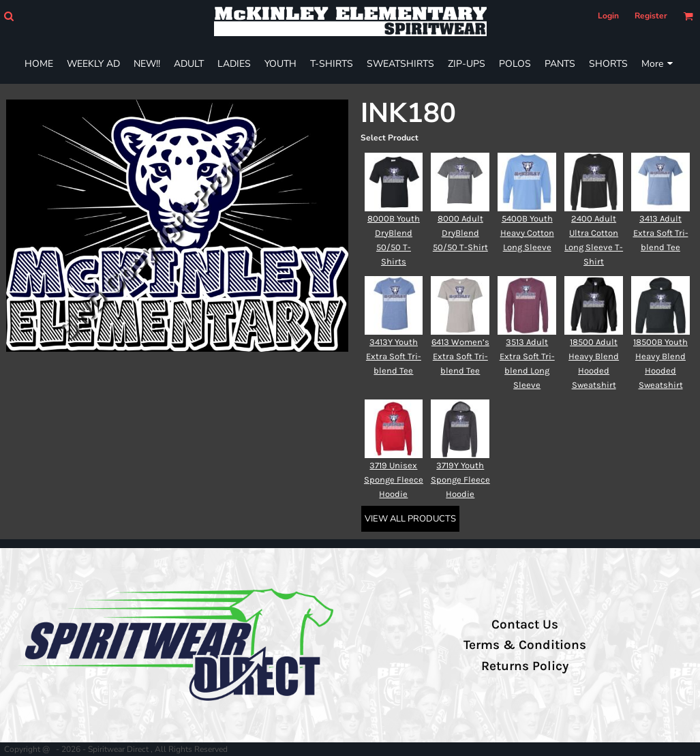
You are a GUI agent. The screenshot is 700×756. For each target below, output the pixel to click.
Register (651, 16)
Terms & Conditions (525, 645)
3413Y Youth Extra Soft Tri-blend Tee (394, 356)
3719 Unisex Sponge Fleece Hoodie (394, 480)
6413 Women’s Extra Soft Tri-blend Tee (460, 356)
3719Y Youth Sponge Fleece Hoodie (460, 480)
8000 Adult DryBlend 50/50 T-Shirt (460, 233)
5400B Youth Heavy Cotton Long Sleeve (527, 233)
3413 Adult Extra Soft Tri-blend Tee (661, 233)
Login (608, 16)
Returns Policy (525, 666)
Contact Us (525, 624)
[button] (9, 16)
